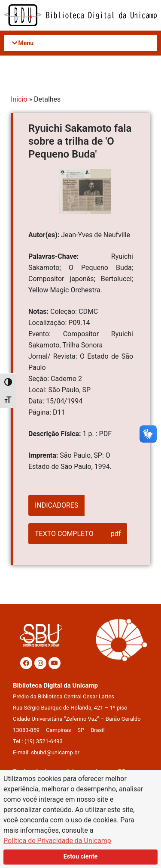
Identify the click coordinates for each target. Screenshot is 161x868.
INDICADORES (56, 505)
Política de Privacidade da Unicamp (57, 841)
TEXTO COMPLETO (65, 534)
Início (19, 99)
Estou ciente (81, 857)
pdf (116, 534)
